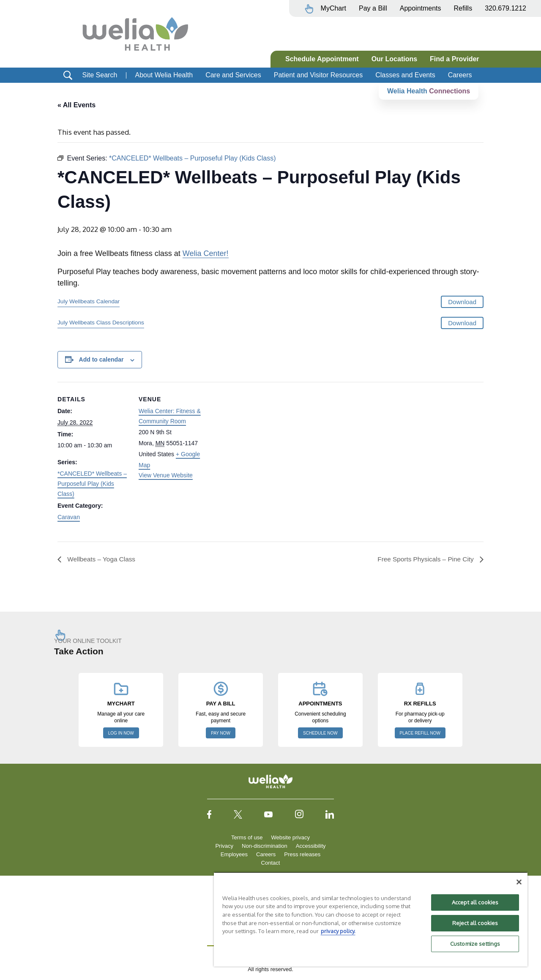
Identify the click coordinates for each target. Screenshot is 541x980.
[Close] (519, 882)
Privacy (224, 846)
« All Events (77, 105)
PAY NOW (221, 734)
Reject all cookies (475, 923)
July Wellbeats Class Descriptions (101, 323)
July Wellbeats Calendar (89, 302)
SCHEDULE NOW (320, 734)
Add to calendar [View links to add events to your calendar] (101, 360)
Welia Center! (206, 254)
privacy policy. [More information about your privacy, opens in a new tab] (338, 931)
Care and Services (233, 75)
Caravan (69, 517)
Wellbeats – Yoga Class (102, 559)
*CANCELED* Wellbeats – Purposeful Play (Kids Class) (92, 484)
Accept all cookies (475, 902)
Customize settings (475, 944)
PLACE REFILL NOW (420, 734)
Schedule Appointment (322, 59)
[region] (371, 919)
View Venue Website (166, 475)
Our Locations (394, 59)
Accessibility (311, 846)
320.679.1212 (505, 8)
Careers (460, 75)
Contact (271, 863)
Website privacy (290, 838)
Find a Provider (454, 59)
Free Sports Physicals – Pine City (424, 559)
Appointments (421, 8)
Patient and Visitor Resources (318, 75)
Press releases (302, 855)
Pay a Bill (373, 8)
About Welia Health (164, 75)
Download (462, 302)
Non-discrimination (265, 846)
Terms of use (247, 838)
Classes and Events (405, 75)
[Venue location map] (264, 440)
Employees (234, 855)
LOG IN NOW (121, 734)
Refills (463, 8)
